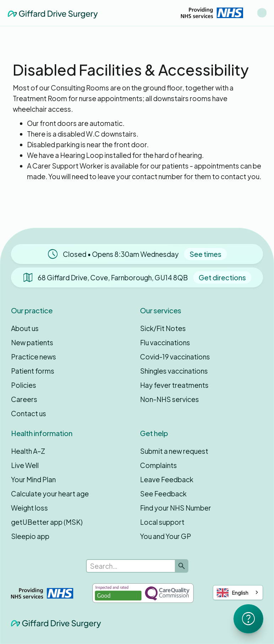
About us (25, 328)
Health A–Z (28, 451)
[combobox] (238, 593)
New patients (32, 342)
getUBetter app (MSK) (47, 522)
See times (205, 254)
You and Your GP (166, 536)
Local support (162, 522)
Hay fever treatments (174, 385)
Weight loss (29, 508)
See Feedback (163, 494)
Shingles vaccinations (174, 371)
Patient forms (33, 371)
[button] (262, 13)
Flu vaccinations (165, 342)
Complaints (159, 465)
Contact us (29, 413)
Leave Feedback (167, 479)
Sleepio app (30, 536)
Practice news (34, 357)
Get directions (222, 277)
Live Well (25, 465)
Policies (24, 385)
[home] (53, 13)
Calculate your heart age (50, 494)
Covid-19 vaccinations (175, 357)
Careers (24, 399)
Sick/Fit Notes (163, 328)
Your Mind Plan (33, 479)
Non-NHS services (170, 399)
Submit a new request (174, 451)
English (233, 593)
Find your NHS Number (176, 508)
